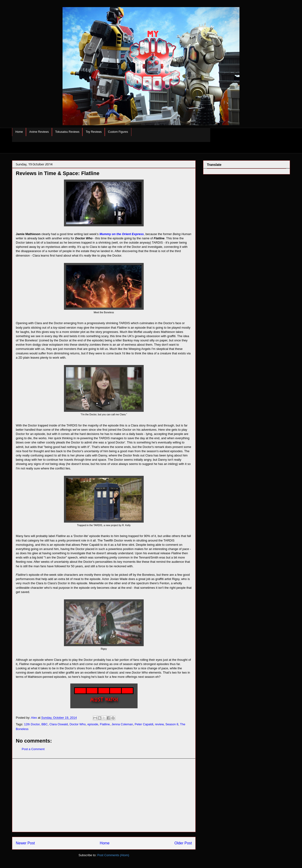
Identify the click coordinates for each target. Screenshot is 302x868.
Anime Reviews (39, 132)
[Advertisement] (104, 795)
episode (93, 724)
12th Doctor (32, 724)
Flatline (105, 724)
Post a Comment (33, 749)
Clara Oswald (59, 724)
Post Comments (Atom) (113, 855)
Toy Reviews (94, 132)
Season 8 (172, 724)
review (159, 724)
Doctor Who (78, 724)
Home (19, 132)
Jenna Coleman (122, 724)
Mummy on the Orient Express (122, 234)
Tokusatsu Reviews (67, 132)
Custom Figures (118, 132)
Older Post (183, 843)
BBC (44, 724)
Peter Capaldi (144, 724)
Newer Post (25, 843)
